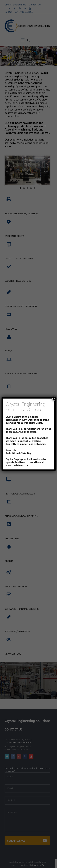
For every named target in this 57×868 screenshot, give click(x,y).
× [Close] (54, 399)
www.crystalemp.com (17, 465)
